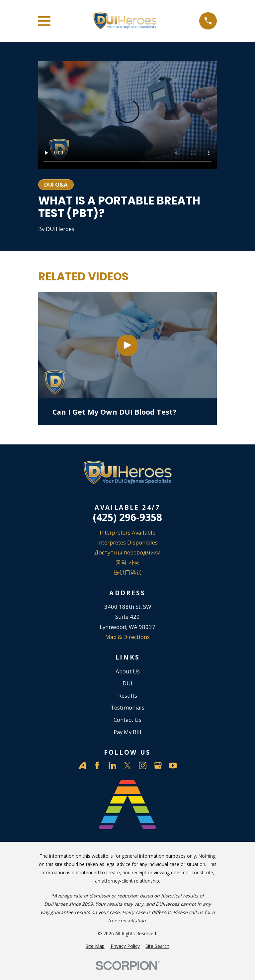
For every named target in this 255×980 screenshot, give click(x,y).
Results (128, 695)
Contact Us (127, 720)
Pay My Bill (127, 732)
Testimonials (127, 707)
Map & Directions (127, 637)
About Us (128, 671)
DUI (127, 683)
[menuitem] (95, 946)
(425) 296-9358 (127, 517)
